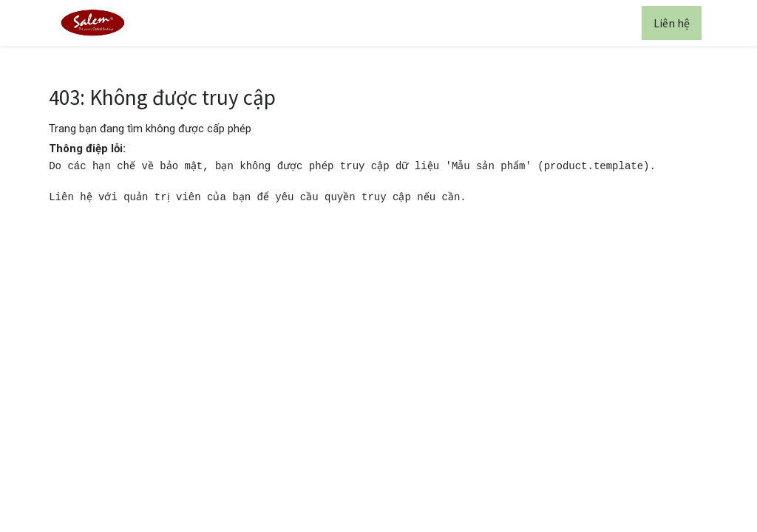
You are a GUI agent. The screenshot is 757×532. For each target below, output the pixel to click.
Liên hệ (672, 23)
